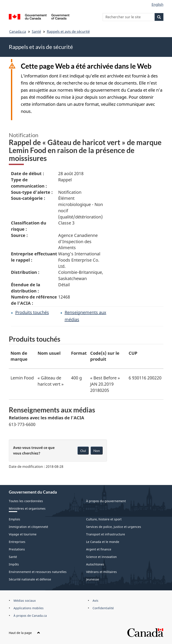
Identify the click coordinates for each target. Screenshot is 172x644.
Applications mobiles (29, 608)
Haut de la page (24, 633)
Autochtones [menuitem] (95, 564)
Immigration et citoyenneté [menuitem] (28, 527)
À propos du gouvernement (106, 501)
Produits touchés (32, 312)
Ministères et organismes (27, 508)
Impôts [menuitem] (14, 564)
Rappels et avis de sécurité (68, 32)
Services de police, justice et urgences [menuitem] (114, 527)
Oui (83, 451)
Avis (95, 601)
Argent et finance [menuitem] (99, 549)
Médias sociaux (25, 601)
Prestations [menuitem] (17, 549)
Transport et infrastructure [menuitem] (106, 534)
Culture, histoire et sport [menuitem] (104, 519)
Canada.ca (18, 32)
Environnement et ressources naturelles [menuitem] (38, 572)
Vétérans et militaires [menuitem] (101, 572)
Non (97, 451)
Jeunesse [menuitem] (93, 579)
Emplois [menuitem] (14, 519)
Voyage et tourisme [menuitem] (23, 534)
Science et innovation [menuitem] (101, 557)
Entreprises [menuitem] (17, 542)
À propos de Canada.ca (30, 616)
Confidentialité (103, 608)
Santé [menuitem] (13, 557)
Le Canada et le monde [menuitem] (103, 542)
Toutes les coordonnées (26, 501)
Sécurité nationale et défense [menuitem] (30, 579)
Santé (36, 32)
